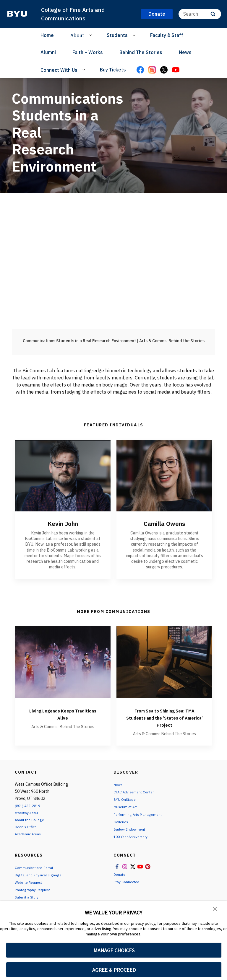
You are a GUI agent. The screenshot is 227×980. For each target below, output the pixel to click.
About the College (32, 820)
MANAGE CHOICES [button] (114, 950)
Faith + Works (88, 52)
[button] (215, 909)
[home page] (17, 14)
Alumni (48, 52)
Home (47, 35)
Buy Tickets (113, 70)
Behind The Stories (141, 52)
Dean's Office (27, 827)
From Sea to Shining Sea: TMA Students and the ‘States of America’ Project (164, 717)
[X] (164, 70)
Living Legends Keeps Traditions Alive (63, 714)
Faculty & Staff (167, 35)
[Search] (200, 14)
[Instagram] (152, 70)
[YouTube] (176, 70)
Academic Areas (30, 834)
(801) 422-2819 (29, 805)
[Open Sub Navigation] (91, 35)
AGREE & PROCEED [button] (114, 970)
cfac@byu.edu (28, 813)
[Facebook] (140, 70)
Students (117, 35)
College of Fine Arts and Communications (76, 14)
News (185, 52)
